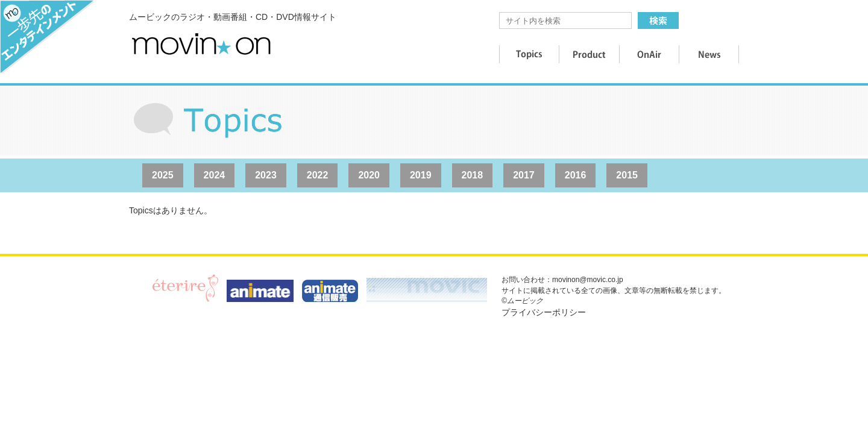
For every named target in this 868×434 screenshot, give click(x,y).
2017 (524, 175)
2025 (163, 175)
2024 (215, 175)
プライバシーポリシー (544, 312)
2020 (369, 175)
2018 (473, 175)
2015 (627, 175)
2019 (421, 175)
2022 (318, 175)
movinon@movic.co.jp (588, 280)
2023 (266, 175)
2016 (576, 175)
